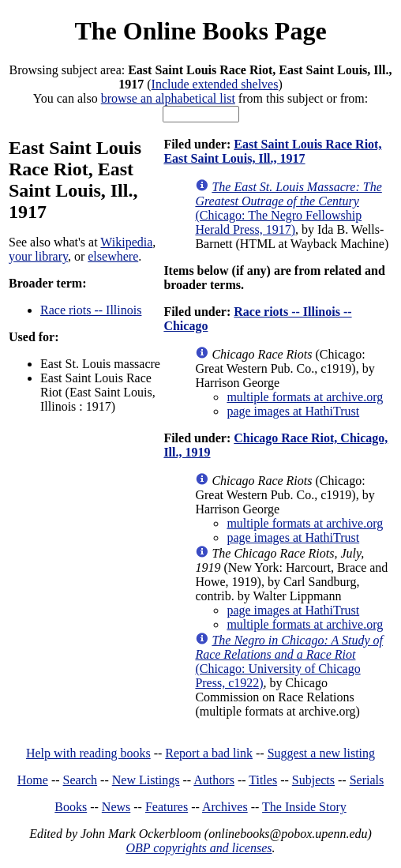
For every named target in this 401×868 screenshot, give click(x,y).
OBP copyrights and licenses (199, 848)
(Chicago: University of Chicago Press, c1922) (289, 661)
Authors (214, 780)
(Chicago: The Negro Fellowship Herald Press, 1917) (288, 208)
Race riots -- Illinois (91, 310)
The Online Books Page (200, 31)
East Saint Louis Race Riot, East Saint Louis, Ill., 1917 (272, 151)
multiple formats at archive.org (305, 397)
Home (33, 780)
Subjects (313, 780)
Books (71, 807)
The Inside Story (304, 807)
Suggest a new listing (321, 753)
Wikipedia (126, 242)
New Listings (146, 780)
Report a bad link (209, 753)
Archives (225, 807)
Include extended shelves (215, 84)
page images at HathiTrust (293, 411)
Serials (367, 780)
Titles (263, 780)
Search (81, 780)
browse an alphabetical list (168, 98)
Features (167, 807)
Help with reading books (88, 753)
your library (38, 256)
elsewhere (113, 256)
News (116, 807)
